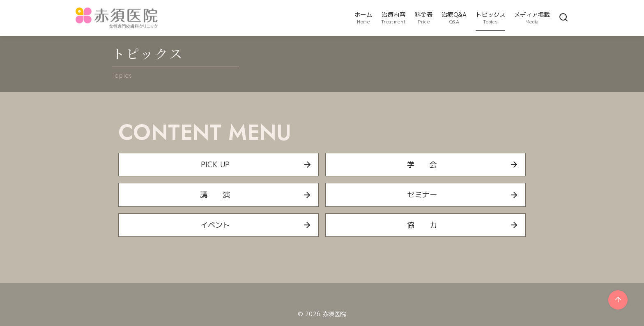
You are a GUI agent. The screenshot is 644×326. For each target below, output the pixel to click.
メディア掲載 (532, 18)
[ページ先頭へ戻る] (618, 300)
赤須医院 (334, 314)
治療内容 (394, 18)
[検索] (563, 18)
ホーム (363, 18)
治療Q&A (454, 18)
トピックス (490, 18)
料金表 (424, 18)
